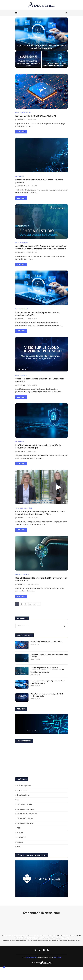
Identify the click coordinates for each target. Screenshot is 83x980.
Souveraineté (22, 837)
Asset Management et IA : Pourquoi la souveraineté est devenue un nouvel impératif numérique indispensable (47, 670)
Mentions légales (32, 957)
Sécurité (20, 833)
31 (34, 604)
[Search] (67, 13)
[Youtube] (44, 950)
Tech (19, 847)
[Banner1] (42, 724)
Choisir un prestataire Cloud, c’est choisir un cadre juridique (49, 656)
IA (18, 800)
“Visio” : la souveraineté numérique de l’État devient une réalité (28, 63)
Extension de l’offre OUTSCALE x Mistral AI (36, 116)
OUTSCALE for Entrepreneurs (27, 814)
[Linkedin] (39, 950)
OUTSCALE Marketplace (26, 823)
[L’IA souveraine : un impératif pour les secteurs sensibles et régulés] (42, 34)
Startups (20, 842)
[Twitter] (35, 950)
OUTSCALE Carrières (25, 804)
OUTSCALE (21, 120)
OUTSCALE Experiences (26, 809)
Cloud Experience (23, 795)
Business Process (23, 790)
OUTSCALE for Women (25, 819)
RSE (19, 828)
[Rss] (48, 950)
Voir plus (21, 132)
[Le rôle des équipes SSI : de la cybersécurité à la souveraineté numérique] (55, 59)
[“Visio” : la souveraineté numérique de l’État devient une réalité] (28, 59)
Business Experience (24, 786)
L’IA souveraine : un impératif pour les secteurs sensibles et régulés (48, 682)
